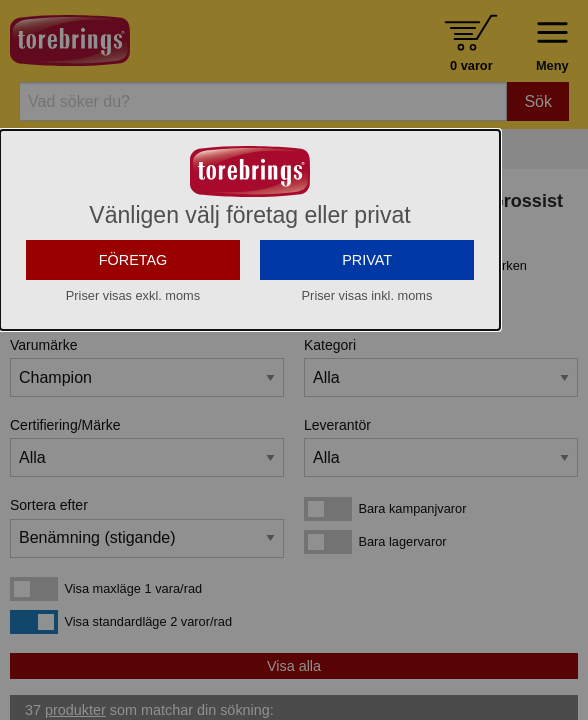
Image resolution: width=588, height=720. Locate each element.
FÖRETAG (133, 260)
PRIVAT (367, 260)
